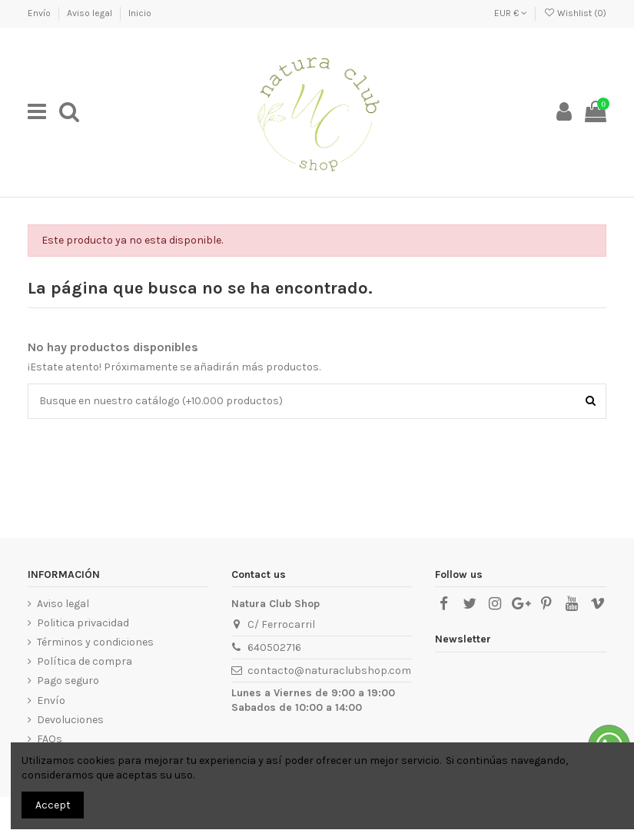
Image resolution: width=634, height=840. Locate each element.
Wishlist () (575, 13)
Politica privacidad (83, 623)
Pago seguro (68, 681)
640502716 (274, 647)
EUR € (511, 13)
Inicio (140, 13)
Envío (40, 13)
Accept (53, 805)
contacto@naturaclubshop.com (329, 671)
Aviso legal (91, 13)
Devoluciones (70, 720)
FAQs (50, 739)
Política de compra (85, 661)
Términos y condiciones (95, 642)
